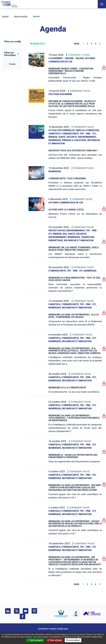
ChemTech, (55, 134)
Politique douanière (60, 94)
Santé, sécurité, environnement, (77, 137)
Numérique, (55, 140)
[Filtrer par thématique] (12, 54)
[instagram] (34, 611)
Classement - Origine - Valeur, (67, 58)
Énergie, (53, 137)
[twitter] (17, 611)
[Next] (100, 44)
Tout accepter (35, 640)
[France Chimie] (9, 4)
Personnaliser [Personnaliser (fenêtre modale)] (73, 640)
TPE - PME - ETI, (88, 134)
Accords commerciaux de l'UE (66, 203)
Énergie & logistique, (75, 140)
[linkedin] (8, 611)
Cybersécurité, (71, 134)
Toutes (12, 64)
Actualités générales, (62, 130)
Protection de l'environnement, (67, 231)
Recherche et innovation (79, 240)
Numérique (55, 171)
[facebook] (22, 616)
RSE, (65, 234)
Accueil (5, 16)
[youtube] (26, 611)
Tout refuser (55, 640)
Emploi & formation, (88, 130)
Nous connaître (21, 16)
